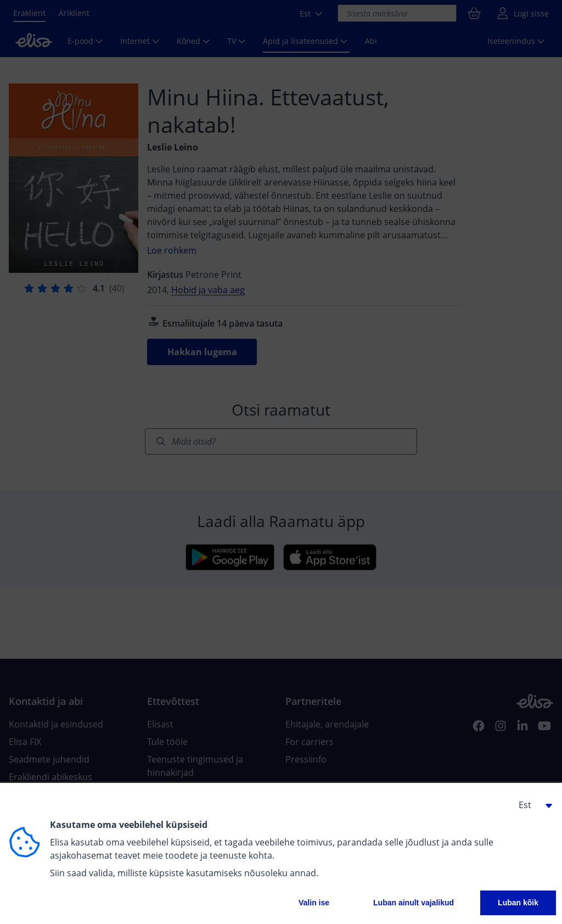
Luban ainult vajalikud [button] (414, 903)
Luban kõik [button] (518, 903)
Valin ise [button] (314, 903)
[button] (531, 805)
